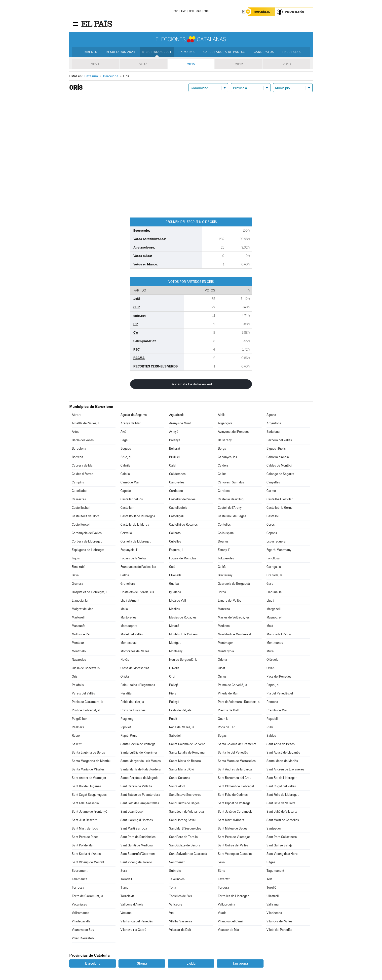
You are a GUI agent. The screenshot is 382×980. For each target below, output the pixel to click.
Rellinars (78, 727)
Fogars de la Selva (133, 558)
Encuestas (292, 52)
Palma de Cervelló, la (232, 685)
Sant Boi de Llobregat (282, 778)
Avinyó (174, 432)
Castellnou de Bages (232, 516)
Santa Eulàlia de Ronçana (187, 752)
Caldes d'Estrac (83, 474)
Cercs (271, 525)
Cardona (224, 491)
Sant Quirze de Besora (185, 845)
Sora (124, 871)
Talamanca (80, 879)
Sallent (77, 744)
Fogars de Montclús (183, 558)
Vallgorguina (227, 904)
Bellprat (175, 449)
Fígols (76, 558)
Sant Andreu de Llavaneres (285, 769)
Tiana (124, 888)
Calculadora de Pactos (224, 52)
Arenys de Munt (180, 423)
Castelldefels (178, 508)
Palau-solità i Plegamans (138, 685)
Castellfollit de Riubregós (138, 516)
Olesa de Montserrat (135, 668)
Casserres (79, 499)
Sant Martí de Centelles (283, 820)
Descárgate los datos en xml (191, 384)
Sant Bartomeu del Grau (235, 778)
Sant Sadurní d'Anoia (86, 854)
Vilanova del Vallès (279, 921)
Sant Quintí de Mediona (137, 845)
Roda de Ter (226, 727)
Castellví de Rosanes (183, 525)
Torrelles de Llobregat (233, 896)
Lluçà (270, 600)
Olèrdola (272, 660)
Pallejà (174, 685)
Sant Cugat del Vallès (281, 786)
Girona (142, 963)
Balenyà (175, 440)
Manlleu (175, 609)
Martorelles (128, 617)
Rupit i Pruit (129, 736)
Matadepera (129, 626)
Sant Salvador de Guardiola (188, 854)
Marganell (273, 609)
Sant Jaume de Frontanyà (90, 812)
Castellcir (127, 508)
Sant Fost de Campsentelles (140, 803)
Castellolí (273, 516)
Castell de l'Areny (230, 508)
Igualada (175, 592)
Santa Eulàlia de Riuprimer (139, 752)
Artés (76, 432)
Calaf (173, 465)
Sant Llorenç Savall (183, 820)
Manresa (224, 609)
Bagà (124, 440)
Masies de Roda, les (183, 617)
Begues (126, 449)
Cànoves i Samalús (231, 482)
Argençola (225, 423)
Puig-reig (127, 719)
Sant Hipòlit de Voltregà (234, 803)
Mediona (224, 626)
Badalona (273, 432)
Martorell (78, 617)
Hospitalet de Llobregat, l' (90, 592)
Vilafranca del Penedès (137, 921)
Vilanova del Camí (230, 921)
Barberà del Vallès (279, 440)
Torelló (271, 888)
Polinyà (174, 702)
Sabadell (175, 736)
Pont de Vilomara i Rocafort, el (239, 702)
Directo (91, 52)
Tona (173, 888)
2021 (95, 64)
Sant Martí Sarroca (134, 828)
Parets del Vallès (83, 693)
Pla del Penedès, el (280, 693)
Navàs (125, 660)
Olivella (174, 668)
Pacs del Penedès (279, 676)
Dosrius (223, 541)
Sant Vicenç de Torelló (136, 862)
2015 (191, 64)
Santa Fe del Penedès (233, 752)
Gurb (270, 584)
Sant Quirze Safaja (280, 845)
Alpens (271, 415)
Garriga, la (274, 567)
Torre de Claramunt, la (87, 896)
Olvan (270, 668)
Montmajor (225, 643)
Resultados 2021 (157, 52)
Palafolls (78, 685)
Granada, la (274, 575)
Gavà (75, 575)
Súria (222, 871)
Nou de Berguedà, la (183, 660)
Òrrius (222, 676)
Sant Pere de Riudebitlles (138, 837)
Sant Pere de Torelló (183, 837)
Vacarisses (79, 904)
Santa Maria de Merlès (282, 761)
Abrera (77, 415)
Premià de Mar (277, 710)
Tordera (223, 888)
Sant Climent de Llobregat (236, 786)
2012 (239, 64)
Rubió (76, 736)
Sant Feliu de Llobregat (283, 795)
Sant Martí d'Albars (231, 820)
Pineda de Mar (228, 693)
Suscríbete (262, 12)
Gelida (125, 575)
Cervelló (126, 533)
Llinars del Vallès (229, 600)
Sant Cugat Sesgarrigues (89, 795)
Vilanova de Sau (83, 930)
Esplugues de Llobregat (88, 550)
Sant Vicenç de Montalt (88, 862)
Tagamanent (275, 871)
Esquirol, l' (176, 550)
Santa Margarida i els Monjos (141, 761)
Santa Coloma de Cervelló (187, 744)
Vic (171, 913)
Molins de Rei (81, 634)
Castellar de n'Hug (231, 499)
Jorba (222, 592)
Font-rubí (78, 567)
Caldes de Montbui (279, 465)
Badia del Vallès (83, 440)
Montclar (78, 643)
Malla (124, 609)
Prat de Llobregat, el (86, 710)
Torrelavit (127, 896)
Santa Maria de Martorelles (237, 761)
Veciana (126, 913)
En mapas (187, 52)
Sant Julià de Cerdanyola (235, 812)
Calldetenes (177, 474)
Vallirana (273, 904)
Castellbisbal (81, 508)
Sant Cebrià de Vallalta (136, 786)
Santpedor (274, 828)
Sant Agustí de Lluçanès (283, 752)
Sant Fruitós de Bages (184, 803)
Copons (272, 533)
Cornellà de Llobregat (135, 541)
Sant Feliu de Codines (233, 795)
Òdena (222, 660)
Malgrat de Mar (82, 609)
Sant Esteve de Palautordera (140, 795)
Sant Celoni (177, 786)
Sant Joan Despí (132, 812)
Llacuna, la (274, 592)
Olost (221, 668)
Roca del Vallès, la (182, 727)
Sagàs (222, 736)
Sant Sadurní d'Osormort (138, 854)
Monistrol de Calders (183, 634)
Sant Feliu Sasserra (85, 803)
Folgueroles (226, 558)
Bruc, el (126, 457)
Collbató (175, 533)
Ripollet (126, 727)
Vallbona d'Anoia (132, 904)
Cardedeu (176, 491)
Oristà (125, 676)
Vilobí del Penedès (279, 930)
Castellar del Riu (132, 499)
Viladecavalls (81, 921)
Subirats (175, 871)
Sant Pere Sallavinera (282, 837)
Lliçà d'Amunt (130, 600)
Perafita (126, 693)
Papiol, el (273, 685)
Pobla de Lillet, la (132, 702)
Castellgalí (176, 516)
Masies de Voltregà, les (234, 617)
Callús (222, 474)
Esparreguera (276, 541)
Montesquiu (129, 643)
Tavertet (224, 879)
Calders (223, 465)
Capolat (126, 491)
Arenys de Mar (131, 423)
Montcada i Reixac (279, 634)
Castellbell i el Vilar (280, 499)
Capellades (79, 491)
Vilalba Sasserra (181, 921)
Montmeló (79, 651)
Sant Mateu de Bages (233, 828)
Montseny (176, 651)
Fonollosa (273, 558)
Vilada (222, 913)
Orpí (172, 676)
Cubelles (175, 541)
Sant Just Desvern (85, 820)
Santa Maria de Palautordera (141, 769)
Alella (222, 415)
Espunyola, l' (129, 550)
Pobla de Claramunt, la (88, 702)
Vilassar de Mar (229, 930)
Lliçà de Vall (177, 600)
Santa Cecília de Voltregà (138, 744)
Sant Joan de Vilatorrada (187, 812)
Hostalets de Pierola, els (137, 592)
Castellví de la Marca (135, 525)
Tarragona (240, 963)
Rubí (270, 727)
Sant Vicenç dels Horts (282, 854)
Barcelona (79, 449)
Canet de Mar (130, 482)
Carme (271, 491)
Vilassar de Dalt (180, 930)
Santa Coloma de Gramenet (237, 744)
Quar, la (223, 719)
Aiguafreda (177, 415)
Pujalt (173, 719)
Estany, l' (224, 550)
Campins (78, 482)
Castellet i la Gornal (280, 508)
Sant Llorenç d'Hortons (137, 820)
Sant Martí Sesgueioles (185, 828)
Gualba (174, 584)
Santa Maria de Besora (185, 761)
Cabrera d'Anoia (278, 457)
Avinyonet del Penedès (234, 432)
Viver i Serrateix (83, 938)
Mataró (174, 626)
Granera (77, 584)
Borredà (77, 457)
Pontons (272, 702)
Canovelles (177, 482)
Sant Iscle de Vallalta (281, 803)
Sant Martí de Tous (85, 828)
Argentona (274, 423)
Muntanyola (226, 651)
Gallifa (222, 567)
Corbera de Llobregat (87, 541)
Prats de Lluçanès (133, 710)
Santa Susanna (180, 778)
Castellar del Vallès (182, 499)
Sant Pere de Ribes (85, 837)
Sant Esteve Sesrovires (185, 795)
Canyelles (273, 482)
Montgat (175, 643)
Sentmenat (177, 862)
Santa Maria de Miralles (88, 769)
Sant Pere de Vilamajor (234, 837)
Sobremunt (80, 871)
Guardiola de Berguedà (234, 584)
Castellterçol (81, 525)
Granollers (128, 584)
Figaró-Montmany (279, 550)
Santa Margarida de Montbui (92, 761)
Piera (173, 693)
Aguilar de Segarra (134, 415)
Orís (75, 676)
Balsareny (225, 440)
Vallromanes (80, 913)
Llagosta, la (80, 600)
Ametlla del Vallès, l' (86, 423)
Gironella (175, 575)
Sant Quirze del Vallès (233, 845)
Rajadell (272, 719)
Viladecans (274, 913)
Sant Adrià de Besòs (281, 744)
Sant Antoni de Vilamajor (89, 778)
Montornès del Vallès (135, 651)
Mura (270, 651)
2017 (143, 64)
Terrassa (78, 888)
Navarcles (79, 660)
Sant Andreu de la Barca (235, 769)
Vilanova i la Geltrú (133, 930)
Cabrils (125, 465)
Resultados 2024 (120, 52)
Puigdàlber (79, 719)
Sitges (271, 862)
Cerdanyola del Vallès (87, 533)
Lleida (191, 963)
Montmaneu (275, 643)
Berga (222, 449)
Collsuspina (226, 533)
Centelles (224, 525)
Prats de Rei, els (180, 710)
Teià (269, 879)
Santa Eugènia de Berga (89, 752)
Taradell (126, 879)
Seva (221, 862)
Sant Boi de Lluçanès (86, 786)
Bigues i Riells (276, 449)
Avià (123, 432)
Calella (125, 474)
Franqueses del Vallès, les (138, 567)
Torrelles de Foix (181, 896)
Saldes (271, 736)
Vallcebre (176, 904)
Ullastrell (273, 896)
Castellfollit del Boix (85, 516)
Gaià (172, 567)
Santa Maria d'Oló (182, 769)
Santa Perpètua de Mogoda (139, 778)
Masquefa (79, 626)
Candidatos (264, 52)
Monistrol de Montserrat (234, 634)
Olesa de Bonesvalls (86, 668)
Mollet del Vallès (132, 634)
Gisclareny (225, 575)
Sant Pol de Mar (83, 845)
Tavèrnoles (177, 879)
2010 (287, 64)
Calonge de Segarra (280, 474)
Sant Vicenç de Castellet (235, 854)
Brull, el (174, 457)
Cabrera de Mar (83, 465)
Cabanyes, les (227, 457)
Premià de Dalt (228, 710)
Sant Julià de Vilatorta (282, 812)
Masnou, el (274, 617)
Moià (270, 626)
